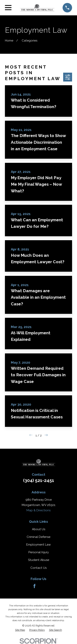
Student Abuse (39, 560)
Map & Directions (38, 510)
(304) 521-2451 (39, 480)
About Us (39, 529)
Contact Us (38, 568)
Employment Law (38, 545)
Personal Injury (39, 552)
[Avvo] (43, 586)
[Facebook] (34, 586)
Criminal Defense (38, 537)
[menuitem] (20, 630)
